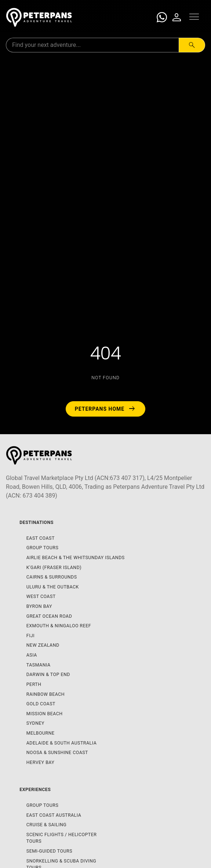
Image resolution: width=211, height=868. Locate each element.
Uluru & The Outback (53, 587)
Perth (34, 684)
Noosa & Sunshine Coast (57, 752)
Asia (32, 655)
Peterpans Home (106, 409)
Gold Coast (41, 704)
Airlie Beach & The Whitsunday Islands (76, 557)
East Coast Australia (54, 815)
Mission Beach (45, 714)
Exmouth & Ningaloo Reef (59, 626)
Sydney (35, 723)
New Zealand (43, 645)
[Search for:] (92, 45)
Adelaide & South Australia (61, 743)
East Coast (41, 538)
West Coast (41, 596)
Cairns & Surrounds (52, 577)
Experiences (35, 789)
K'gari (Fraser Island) (54, 567)
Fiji (30, 636)
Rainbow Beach (46, 694)
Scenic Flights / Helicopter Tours (62, 838)
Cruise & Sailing (47, 825)
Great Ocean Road (49, 616)
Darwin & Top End (48, 674)
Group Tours (43, 548)
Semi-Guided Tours (49, 851)
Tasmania (39, 665)
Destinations (37, 522)
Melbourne (41, 733)
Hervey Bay (41, 762)
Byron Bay (39, 606)
